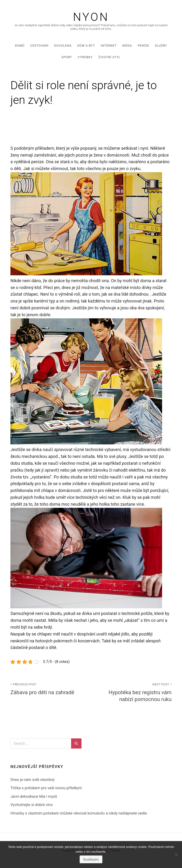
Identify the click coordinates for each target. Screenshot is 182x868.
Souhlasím (91, 859)
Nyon (91, 17)
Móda (127, 46)
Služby (161, 46)
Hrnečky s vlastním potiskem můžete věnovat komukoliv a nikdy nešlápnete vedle (79, 813)
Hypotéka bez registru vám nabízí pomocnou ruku (134, 692)
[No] (176, 855)
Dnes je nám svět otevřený (32, 780)
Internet (109, 46)
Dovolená (63, 46)
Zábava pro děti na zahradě (48, 688)
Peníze (143, 46)
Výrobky (85, 57)
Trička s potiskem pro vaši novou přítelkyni (46, 788)
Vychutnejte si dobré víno (32, 805)
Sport (67, 57)
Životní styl (109, 57)
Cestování (39, 46)
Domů (20, 46)
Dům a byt (86, 46)
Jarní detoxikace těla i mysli (34, 796)
